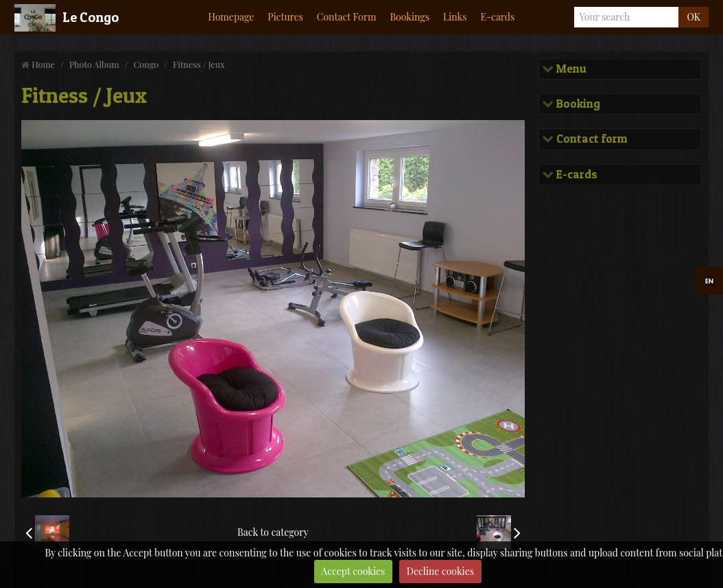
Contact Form (347, 17)
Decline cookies (440, 571)
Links (455, 17)
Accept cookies (353, 571)
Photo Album (94, 64)
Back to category (273, 532)
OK (693, 17)
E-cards (498, 17)
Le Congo (91, 17)
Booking (577, 104)
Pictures (285, 17)
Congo (146, 64)
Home (43, 64)
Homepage (231, 17)
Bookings (410, 17)
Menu (570, 69)
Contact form (590, 139)
